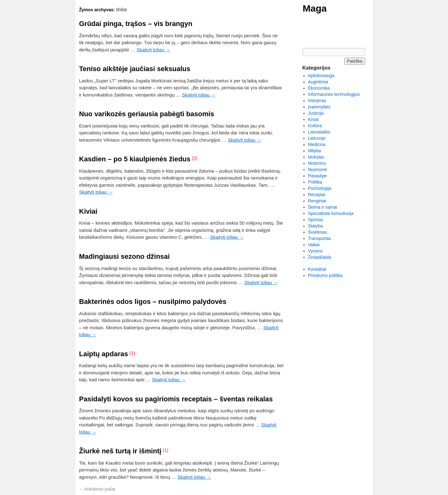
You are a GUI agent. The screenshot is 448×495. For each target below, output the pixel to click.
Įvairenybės (319, 107)
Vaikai (314, 245)
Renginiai (317, 201)
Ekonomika (319, 88)
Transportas (320, 238)
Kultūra (315, 126)
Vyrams (315, 251)
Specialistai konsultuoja (331, 213)
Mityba (314, 151)
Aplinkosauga (321, 76)
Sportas (316, 220)
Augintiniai (318, 82)
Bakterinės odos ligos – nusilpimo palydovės (153, 302)
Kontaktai (317, 269)
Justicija (316, 113)
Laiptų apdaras (104, 354)
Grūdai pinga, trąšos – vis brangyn (136, 24)
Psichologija (320, 188)
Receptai (317, 195)
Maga (315, 8)
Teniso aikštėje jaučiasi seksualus (135, 69)
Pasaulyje (318, 176)
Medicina (317, 144)
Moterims (317, 163)
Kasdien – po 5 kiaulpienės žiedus (135, 159)
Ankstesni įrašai (97, 489)
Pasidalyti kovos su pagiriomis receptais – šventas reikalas (176, 399)
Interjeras (317, 101)
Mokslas (316, 157)
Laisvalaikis (319, 132)
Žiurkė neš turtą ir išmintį (120, 451)
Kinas (314, 119)
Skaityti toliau (153, 50)
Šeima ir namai (323, 207)
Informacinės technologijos (334, 94)
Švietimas (318, 232)
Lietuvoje (317, 138)
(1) (132, 353)
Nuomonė (318, 169)
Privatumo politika (325, 275)
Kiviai (88, 211)
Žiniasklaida (320, 257)
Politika (315, 182)
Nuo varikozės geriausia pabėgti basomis (147, 114)
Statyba (315, 226)
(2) (194, 158)
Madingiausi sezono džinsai (125, 256)
